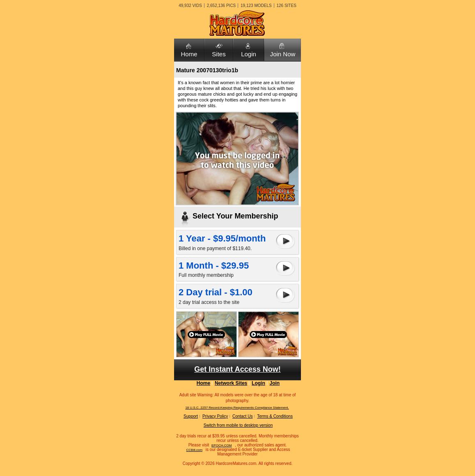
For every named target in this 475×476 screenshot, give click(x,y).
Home (189, 54)
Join (275, 383)
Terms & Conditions (275, 416)
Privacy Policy (215, 416)
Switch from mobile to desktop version (238, 425)
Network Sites (231, 383)
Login (249, 54)
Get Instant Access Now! (237, 369)
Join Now (283, 54)
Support (191, 416)
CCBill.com (194, 450)
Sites (219, 54)
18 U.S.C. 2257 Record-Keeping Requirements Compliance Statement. (237, 408)
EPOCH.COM (221, 445)
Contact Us (242, 416)
